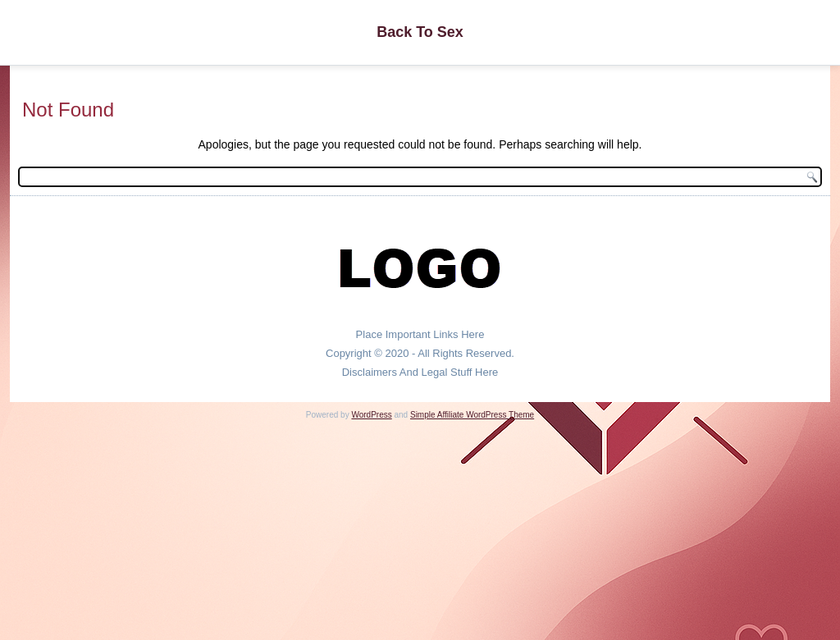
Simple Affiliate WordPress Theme (472, 415)
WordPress (371, 415)
